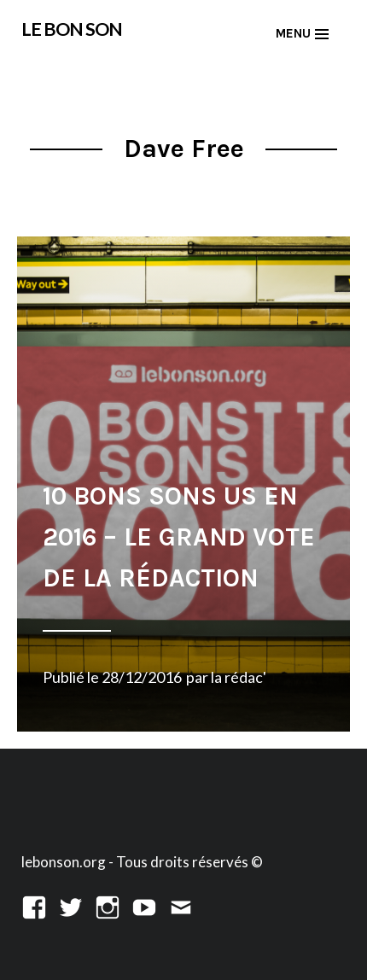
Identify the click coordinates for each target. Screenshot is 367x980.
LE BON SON (72, 29)
